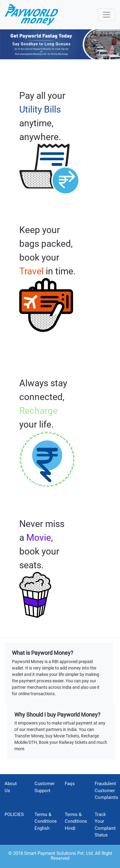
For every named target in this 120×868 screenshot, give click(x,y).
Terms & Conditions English (46, 821)
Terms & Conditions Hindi (76, 821)
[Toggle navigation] (107, 15)
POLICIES (14, 814)
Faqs (70, 784)
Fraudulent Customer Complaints (106, 790)
